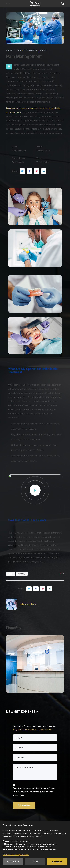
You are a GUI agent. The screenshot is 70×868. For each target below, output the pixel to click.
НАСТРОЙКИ (13, 862)
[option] (35, 666)
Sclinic (44, 51)
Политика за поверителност (16, 855)
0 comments (30, 51)
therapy (22, 574)
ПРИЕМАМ (57, 862)
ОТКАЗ (35, 862)
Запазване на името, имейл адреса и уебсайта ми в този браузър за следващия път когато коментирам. (34, 792)
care (10, 574)
